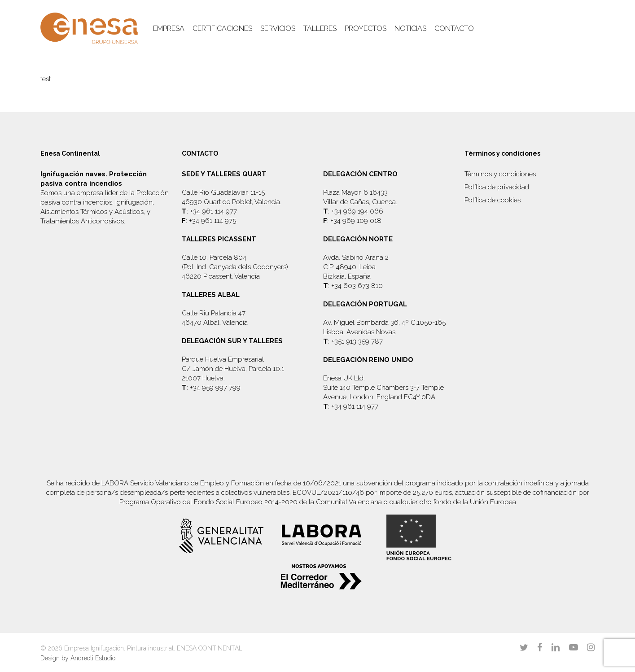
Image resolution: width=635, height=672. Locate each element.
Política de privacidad (497, 187)
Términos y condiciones (500, 174)
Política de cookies (493, 200)
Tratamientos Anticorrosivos (82, 221)
